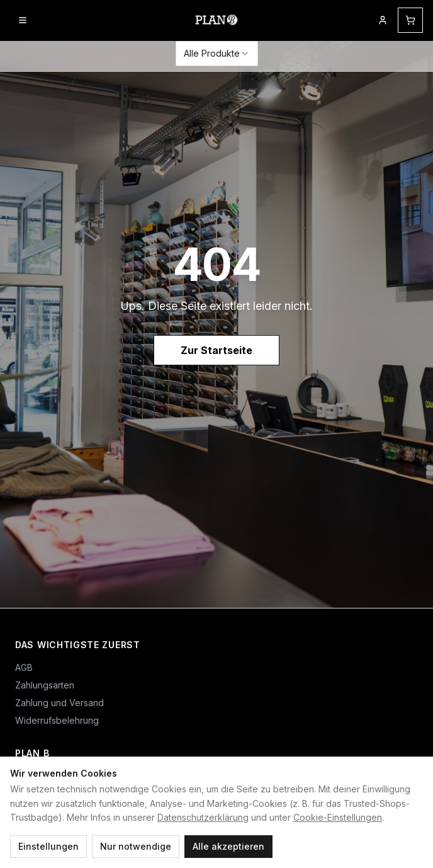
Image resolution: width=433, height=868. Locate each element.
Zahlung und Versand (59, 703)
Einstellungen (48, 846)
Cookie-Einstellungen (338, 817)
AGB (24, 667)
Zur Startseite (216, 350)
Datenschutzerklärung (203, 817)
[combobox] (217, 54)
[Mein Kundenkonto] (383, 20)
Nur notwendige (136, 846)
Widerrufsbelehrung (57, 720)
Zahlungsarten (45, 685)
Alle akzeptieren (228, 846)
